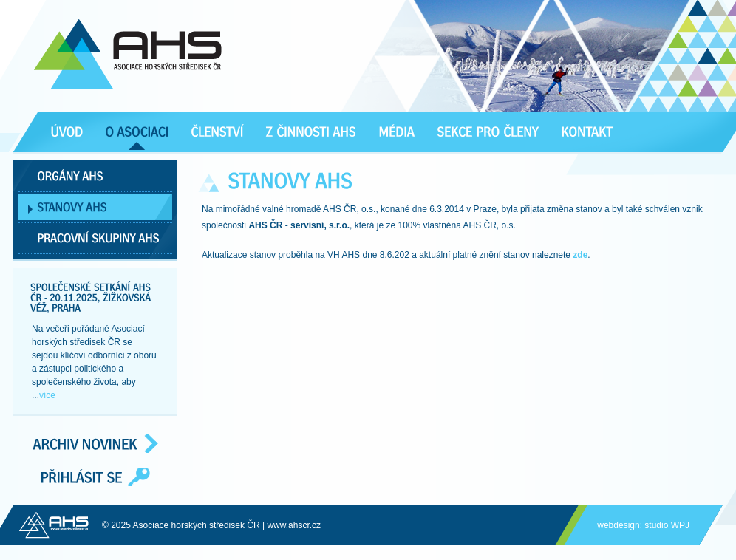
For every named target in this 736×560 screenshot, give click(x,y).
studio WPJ (667, 525)
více (47, 395)
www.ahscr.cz (294, 525)
